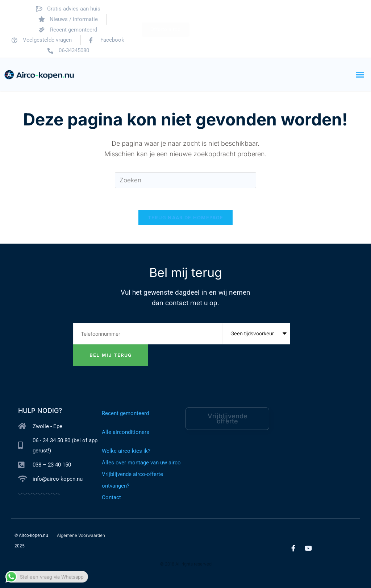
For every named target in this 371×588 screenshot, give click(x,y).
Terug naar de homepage (186, 218)
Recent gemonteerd (125, 413)
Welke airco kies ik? (126, 451)
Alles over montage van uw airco (141, 463)
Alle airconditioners (126, 432)
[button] (360, 75)
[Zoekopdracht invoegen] (185, 180)
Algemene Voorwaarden (81, 535)
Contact (111, 497)
